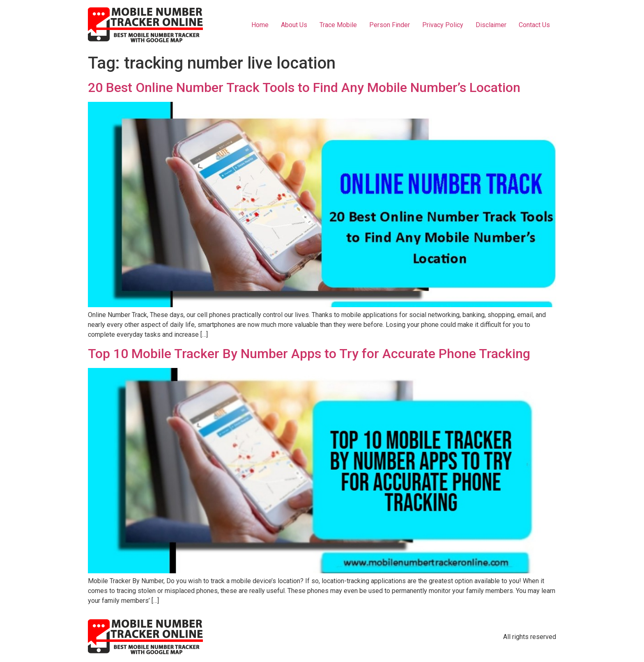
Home (260, 25)
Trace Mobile (338, 25)
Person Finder (390, 25)
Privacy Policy (443, 25)
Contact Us (534, 25)
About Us (294, 25)
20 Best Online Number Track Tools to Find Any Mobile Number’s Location (304, 87)
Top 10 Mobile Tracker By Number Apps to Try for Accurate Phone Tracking (309, 354)
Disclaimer (491, 25)
